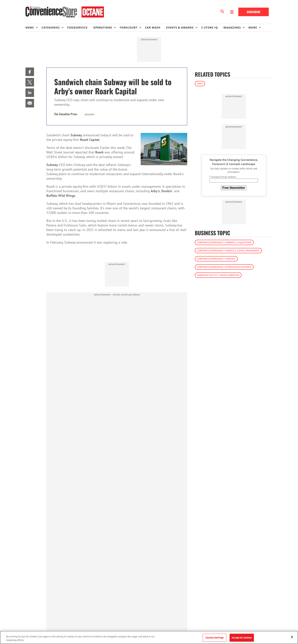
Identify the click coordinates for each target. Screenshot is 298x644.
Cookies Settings (214, 638)
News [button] (30, 27)
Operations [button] (103, 27)
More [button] (253, 27)
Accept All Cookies (242, 638)
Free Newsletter (234, 188)
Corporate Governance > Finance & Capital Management (228, 251)
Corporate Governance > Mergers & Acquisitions (224, 242)
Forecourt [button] (129, 27)
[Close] (292, 637)
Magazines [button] (232, 27)
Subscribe (254, 12)
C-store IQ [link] (210, 27)
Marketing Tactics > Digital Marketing (218, 275)
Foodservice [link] (77, 27)
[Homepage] (65, 12)
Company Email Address (223, 177)
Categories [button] (50, 27)
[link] (30, 72)
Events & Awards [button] (180, 27)
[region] (149, 637)
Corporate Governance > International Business (224, 267)
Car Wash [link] (153, 27)
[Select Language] (232, 12)
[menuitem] (33, 28)
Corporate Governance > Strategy (216, 259)
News (200, 84)
